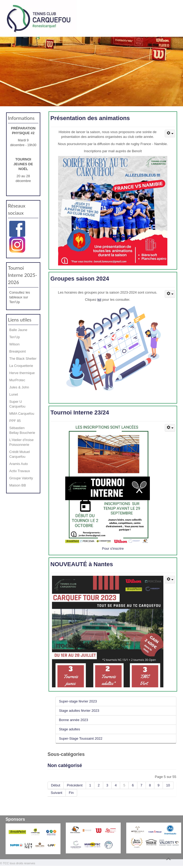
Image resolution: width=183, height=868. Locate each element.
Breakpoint (18, 351)
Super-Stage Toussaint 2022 (81, 738)
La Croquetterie (21, 366)
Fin (71, 793)
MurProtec (17, 380)
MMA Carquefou (22, 414)
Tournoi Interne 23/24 (80, 412)
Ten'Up (15, 337)
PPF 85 (15, 421)
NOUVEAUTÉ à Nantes (82, 564)
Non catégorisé (65, 765)
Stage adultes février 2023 (79, 711)
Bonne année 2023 (73, 720)
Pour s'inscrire (113, 549)
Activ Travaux (20, 471)
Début (56, 785)
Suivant (56, 793)
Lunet (14, 394)
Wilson (14, 344)
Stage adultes (69, 729)
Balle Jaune (18, 330)
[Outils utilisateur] (170, 134)
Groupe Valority (21, 478)
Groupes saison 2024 (80, 279)
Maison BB (18, 485)
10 (168, 785)
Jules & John (19, 387)
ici (99, 300)
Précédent (75, 785)
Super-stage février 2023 (78, 701)
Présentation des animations (90, 118)
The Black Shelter (23, 359)
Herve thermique (22, 373)
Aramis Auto (19, 464)
